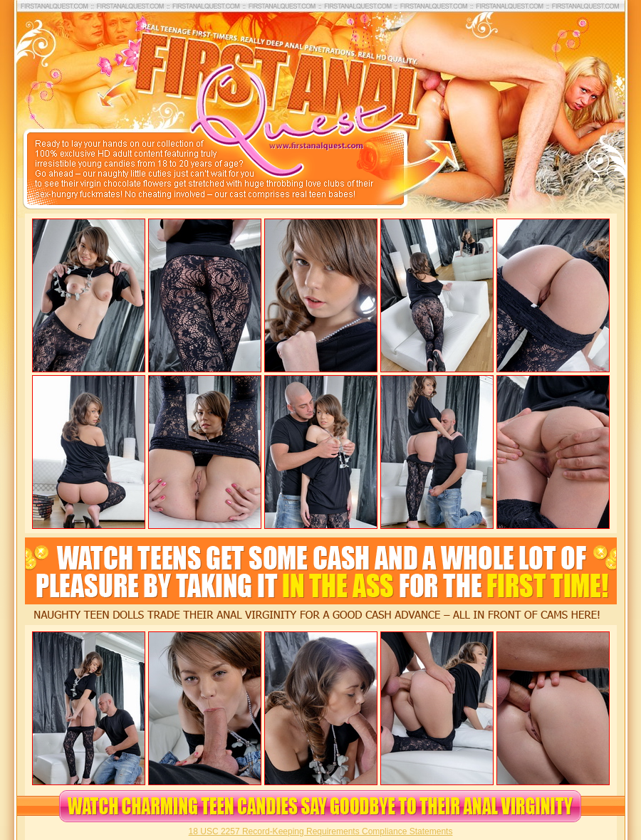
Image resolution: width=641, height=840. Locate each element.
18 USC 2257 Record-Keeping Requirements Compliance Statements (321, 831)
